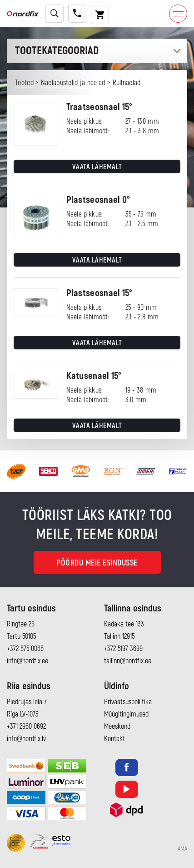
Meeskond (117, 727)
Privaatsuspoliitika (128, 702)
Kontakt (114, 739)
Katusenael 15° (94, 376)
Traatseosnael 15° (99, 107)
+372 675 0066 (25, 649)
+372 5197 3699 (123, 649)
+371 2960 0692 (26, 727)
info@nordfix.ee (27, 661)
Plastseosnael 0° (98, 200)
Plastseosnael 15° (99, 293)
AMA (182, 849)
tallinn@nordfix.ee (128, 661)
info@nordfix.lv (26, 739)
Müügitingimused (126, 714)
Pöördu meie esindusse (97, 563)
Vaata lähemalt (97, 167)
